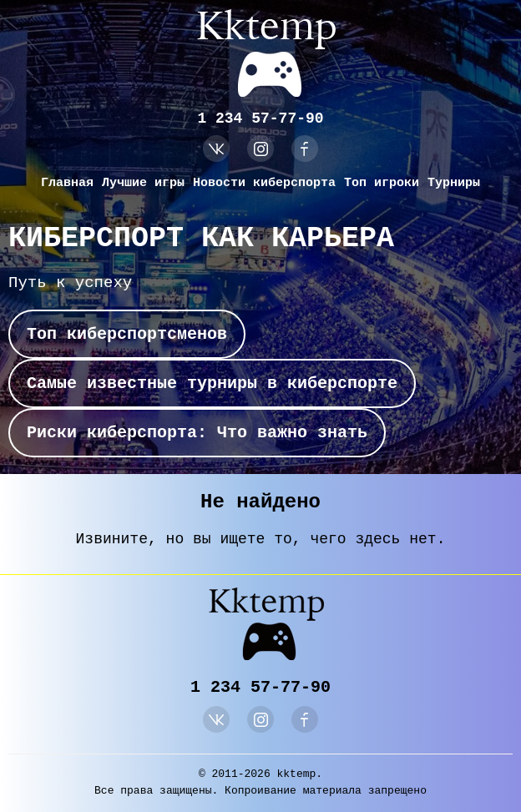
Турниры (454, 183)
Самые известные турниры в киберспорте (212, 383)
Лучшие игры (143, 183)
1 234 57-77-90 (260, 119)
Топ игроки (382, 183)
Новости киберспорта (264, 183)
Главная (67, 183)
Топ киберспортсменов (127, 334)
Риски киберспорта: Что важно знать (197, 433)
